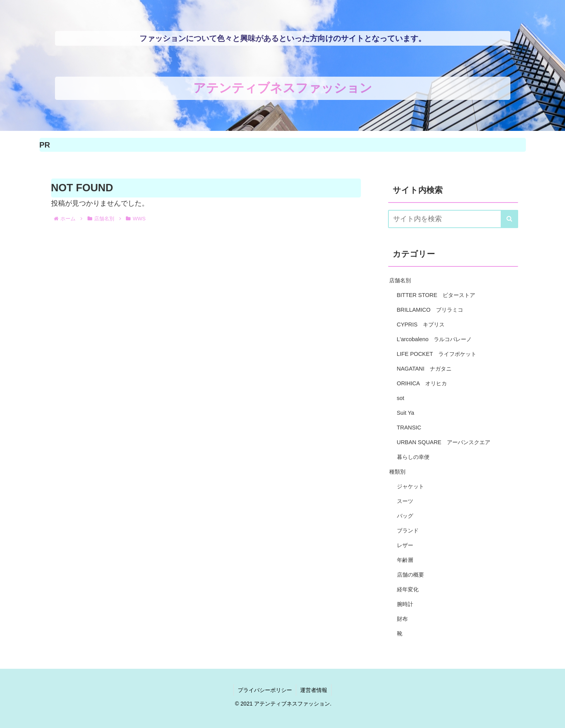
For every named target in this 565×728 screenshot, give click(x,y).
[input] (453, 219)
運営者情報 (314, 690)
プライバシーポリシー (265, 690)
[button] (509, 219)
